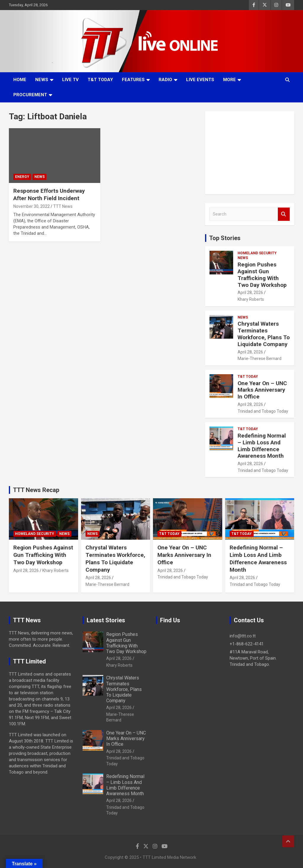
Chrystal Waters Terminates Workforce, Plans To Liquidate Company (264, 334)
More (229, 80)
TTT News (63, 206)
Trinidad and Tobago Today (263, 411)
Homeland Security (257, 253)
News (42, 80)
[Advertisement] (250, 153)
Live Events (200, 80)
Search (284, 214)
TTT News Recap (36, 490)
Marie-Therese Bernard (260, 359)
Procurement (30, 95)
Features (133, 80)
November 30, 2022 (32, 206)
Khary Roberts (251, 299)
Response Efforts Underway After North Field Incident (49, 195)
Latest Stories (106, 620)
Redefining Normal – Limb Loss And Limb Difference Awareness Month (262, 446)
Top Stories (225, 238)
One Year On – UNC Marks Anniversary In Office (262, 390)
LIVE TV (70, 80)
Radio (165, 80)
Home (20, 80)
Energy (22, 177)
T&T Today (100, 80)
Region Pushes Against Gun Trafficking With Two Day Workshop (262, 275)
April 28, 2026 (250, 292)
